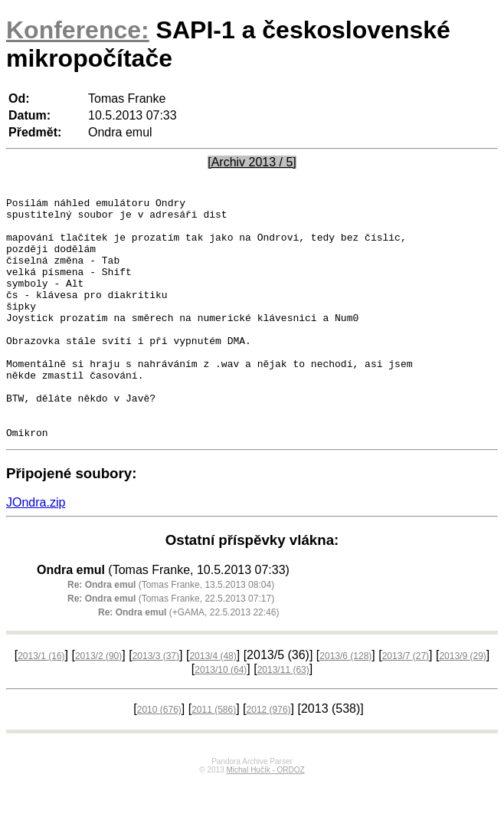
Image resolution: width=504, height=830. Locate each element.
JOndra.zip (36, 551)
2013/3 (156, 704)
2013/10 (221, 718)
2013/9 (462, 704)
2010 (159, 758)
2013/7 (406, 704)
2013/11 (283, 718)
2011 (214, 758)
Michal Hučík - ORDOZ (265, 818)
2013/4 (213, 704)
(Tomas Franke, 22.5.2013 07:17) (171, 647)
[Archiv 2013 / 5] (252, 162)
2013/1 (41, 704)
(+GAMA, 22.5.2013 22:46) (188, 661)
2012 (269, 758)
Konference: (78, 30)
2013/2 (98, 704)
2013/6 (345, 704)
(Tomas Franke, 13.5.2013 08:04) (171, 633)
